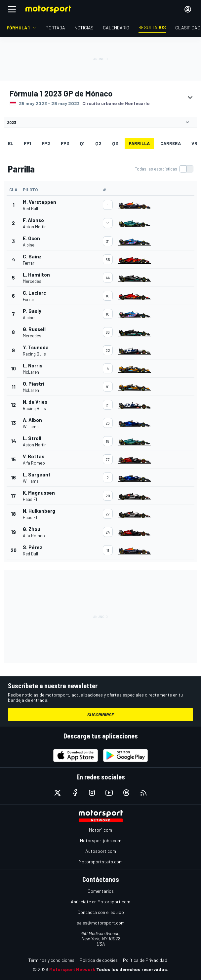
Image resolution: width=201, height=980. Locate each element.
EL (11, 143)
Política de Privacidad (145, 960)
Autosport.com (101, 851)
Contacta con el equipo (101, 912)
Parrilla (139, 143)
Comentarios (101, 891)
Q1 (82, 143)
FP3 (65, 143)
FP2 (46, 143)
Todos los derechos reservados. (132, 969)
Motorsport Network (72, 969)
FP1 (27, 143)
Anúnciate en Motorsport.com (100, 902)
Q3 (115, 143)
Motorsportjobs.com (101, 840)
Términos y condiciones (51, 960)
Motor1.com (100, 830)
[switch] (164, 169)
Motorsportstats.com (101, 862)
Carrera (171, 143)
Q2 (98, 143)
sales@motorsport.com (101, 923)
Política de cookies (99, 960)
